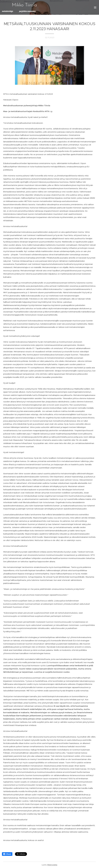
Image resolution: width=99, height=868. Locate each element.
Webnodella (52, 865)
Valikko (95, 8)
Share (7, 854)
